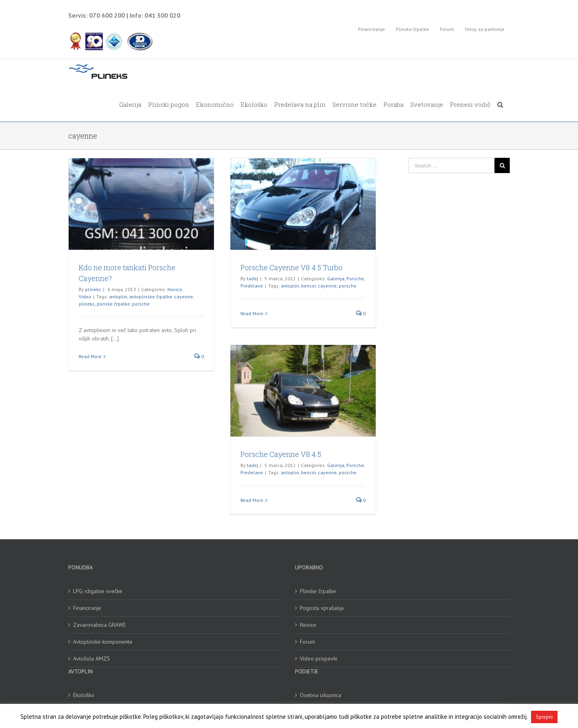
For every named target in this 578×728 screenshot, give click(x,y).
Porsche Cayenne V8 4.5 (281, 454)
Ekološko (84, 695)
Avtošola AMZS (92, 659)
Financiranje (87, 608)
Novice (175, 289)
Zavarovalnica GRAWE (100, 625)
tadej (252, 278)
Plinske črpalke (318, 591)
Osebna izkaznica (321, 695)
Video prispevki (319, 659)
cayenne (184, 297)
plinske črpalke (113, 304)
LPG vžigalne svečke (98, 591)
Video (85, 297)
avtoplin (118, 297)
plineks (93, 289)
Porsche (355, 278)
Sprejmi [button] (544, 717)
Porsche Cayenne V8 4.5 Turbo (291, 267)
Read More (90, 356)
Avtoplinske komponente (103, 642)
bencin (308, 286)
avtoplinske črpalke (151, 297)
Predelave (252, 286)
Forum (307, 642)
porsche (141, 304)
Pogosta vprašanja (322, 608)
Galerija (336, 278)
